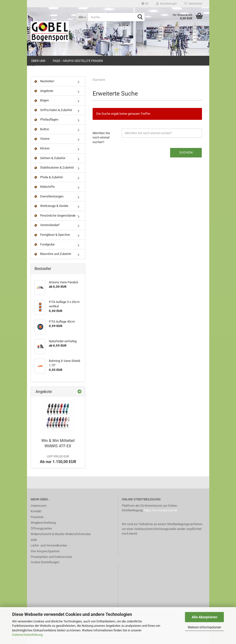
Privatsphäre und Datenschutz (51, 557)
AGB (34, 540)
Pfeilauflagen (46, 119)
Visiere (42, 139)
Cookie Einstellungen (45, 562)
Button (42, 129)
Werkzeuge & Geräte (51, 206)
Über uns (38, 61)
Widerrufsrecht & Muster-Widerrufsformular (61, 534)
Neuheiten (44, 81)
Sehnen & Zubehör (50, 158)
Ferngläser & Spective (52, 235)
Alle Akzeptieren (205, 617)
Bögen (42, 100)
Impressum (39, 506)
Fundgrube (45, 244)
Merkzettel (193, 4)
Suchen (186, 152)
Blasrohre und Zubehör (53, 254)
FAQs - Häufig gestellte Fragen (78, 61)
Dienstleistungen (49, 196)
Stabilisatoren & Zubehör (54, 167)
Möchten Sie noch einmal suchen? (101, 138)
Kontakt (36, 511)
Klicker (42, 148)
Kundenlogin (166, 4)
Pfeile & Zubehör (49, 177)
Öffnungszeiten (41, 528)
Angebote (44, 91)
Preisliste (37, 517)
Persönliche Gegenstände (55, 216)
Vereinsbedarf (47, 225)
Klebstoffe (45, 187)
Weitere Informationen (204, 627)
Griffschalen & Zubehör (53, 110)
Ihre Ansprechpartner (45, 551)
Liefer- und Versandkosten (49, 545)
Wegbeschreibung (43, 523)
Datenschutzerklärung (27, 635)
